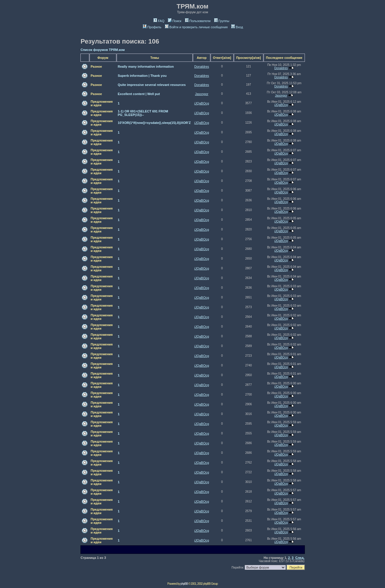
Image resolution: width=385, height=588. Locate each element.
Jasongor (202, 94)
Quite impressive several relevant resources (152, 85)
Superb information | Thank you (142, 76)
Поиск (175, 21)
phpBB (184, 584)
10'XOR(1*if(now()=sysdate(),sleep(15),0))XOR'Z (154, 123)
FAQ (159, 21)
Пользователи (198, 21)
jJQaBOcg (201, 103)
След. (300, 558)
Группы (222, 21)
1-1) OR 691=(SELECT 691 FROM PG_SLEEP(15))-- (143, 113)
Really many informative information (146, 67)
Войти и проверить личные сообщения (196, 27)
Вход (237, 27)
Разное (96, 67)
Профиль (152, 27)
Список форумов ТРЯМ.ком (103, 50)
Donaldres (201, 67)
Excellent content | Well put (139, 94)
